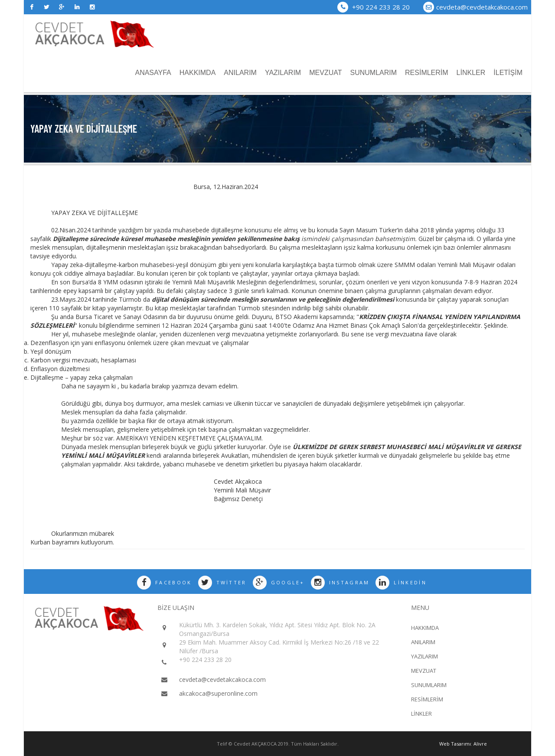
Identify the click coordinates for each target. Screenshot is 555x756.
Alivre (480, 744)
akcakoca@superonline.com (218, 693)
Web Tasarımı (455, 744)
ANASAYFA (153, 73)
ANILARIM (240, 73)
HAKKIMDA (198, 73)
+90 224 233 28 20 (374, 7)
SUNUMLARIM (373, 73)
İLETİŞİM (508, 73)
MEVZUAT (325, 73)
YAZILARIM (283, 73)
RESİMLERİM (427, 73)
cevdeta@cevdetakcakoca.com (482, 7)
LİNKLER (471, 73)
